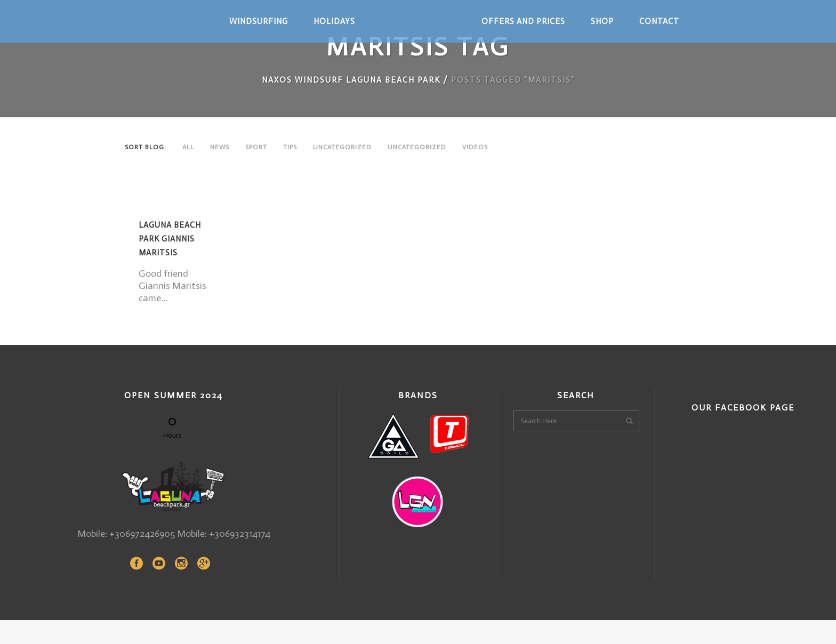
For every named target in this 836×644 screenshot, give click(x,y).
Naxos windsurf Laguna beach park (351, 80)
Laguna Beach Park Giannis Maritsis (170, 239)
